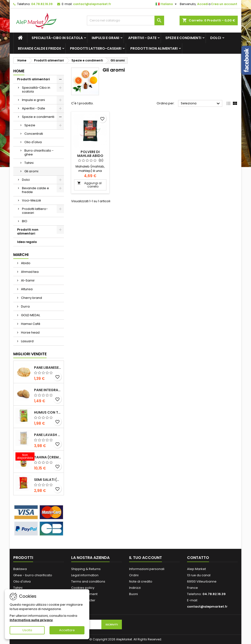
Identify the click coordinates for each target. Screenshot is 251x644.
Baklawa (20, 569)
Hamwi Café (30, 324)
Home (19, 71)
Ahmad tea (29, 272)
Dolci (216, 38)
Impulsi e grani (105, 38)
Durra (25, 306)
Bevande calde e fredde (39, 48)
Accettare (67, 630)
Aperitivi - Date (142, 38)
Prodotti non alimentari (154, 48)
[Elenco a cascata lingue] (167, 4)
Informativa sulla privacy (31, 620)
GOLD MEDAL (30, 315)
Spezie (30, 125)
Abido (25, 263)
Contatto (198, 558)
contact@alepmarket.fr (92, 4)
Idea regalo (27, 242)
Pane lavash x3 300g (48, 435)
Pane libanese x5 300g (48, 368)
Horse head (30, 332)
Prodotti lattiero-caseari (96, 48)
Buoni (133, 594)
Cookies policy (83, 588)
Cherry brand (31, 298)
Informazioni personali (147, 569)
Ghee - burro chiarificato (33, 575)
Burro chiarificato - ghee (39, 152)
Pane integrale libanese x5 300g (48, 390)
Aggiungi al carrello (89, 185)
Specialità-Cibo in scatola (57, 38)
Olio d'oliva (33, 142)
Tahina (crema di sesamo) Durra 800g (48, 457)
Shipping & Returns (86, 569)
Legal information (85, 575)
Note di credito (141, 581)
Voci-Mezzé (31, 200)
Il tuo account (146, 558)
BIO (25, 221)
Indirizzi (135, 588)
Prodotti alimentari (34, 79)
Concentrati (34, 134)
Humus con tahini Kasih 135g (48, 412)
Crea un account (224, 4)
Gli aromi (31, 171)
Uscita (27, 630)
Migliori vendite (30, 354)
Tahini (29, 163)
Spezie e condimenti (183, 38)
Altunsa (26, 289)
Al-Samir (28, 280)
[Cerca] (125, 20)
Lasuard (27, 341)
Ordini (134, 575)
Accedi (203, 4)
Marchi (21, 255)
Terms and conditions (88, 581)
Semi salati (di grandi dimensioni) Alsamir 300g (48, 480)
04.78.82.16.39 (42, 4)
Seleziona (201, 104)
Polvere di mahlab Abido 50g (90, 156)
